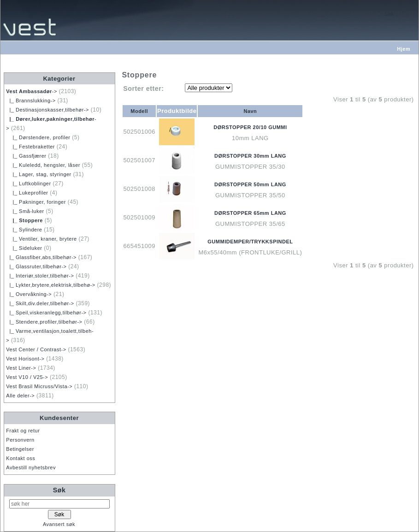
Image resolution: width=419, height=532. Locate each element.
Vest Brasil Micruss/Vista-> (39, 386)
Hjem (404, 49)
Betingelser (20, 449)
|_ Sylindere (24, 230)
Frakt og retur (23, 431)
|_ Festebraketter (30, 147)
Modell (139, 111)
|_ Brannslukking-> (31, 100)
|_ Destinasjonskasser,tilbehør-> (47, 110)
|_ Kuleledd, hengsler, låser (43, 165)
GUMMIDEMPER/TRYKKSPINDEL (250, 242)
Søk (59, 490)
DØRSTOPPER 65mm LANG (250, 213)
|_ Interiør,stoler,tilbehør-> (40, 276)
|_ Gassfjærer (26, 156)
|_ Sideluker (24, 248)
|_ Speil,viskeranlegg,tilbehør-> (46, 313)
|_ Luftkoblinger (28, 183)
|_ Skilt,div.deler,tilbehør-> (40, 303)
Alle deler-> (20, 396)
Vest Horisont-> (25, 359)
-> (32, 91)
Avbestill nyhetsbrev (31, 467)
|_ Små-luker (25, 211)
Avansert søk (59, 524)
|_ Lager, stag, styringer (38, 174)
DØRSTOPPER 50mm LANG (250, 184)
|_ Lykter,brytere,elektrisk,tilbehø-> (50, 285)
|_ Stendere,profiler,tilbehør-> (44, 322)
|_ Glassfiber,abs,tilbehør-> (41, 257)
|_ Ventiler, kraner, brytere (41, 239)
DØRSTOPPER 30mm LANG (250, 156)
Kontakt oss (21, 458)
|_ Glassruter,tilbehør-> (36, 266)
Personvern (20, 440)
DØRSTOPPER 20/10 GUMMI (250, 127)
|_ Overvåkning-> (29, 294)
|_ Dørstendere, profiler (38, 137)
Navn (250, 111)
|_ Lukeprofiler (27, 193)
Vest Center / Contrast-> (36, 349)
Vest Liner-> (21, 368)
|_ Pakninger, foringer (36, 202)
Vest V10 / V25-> (27, 377)
